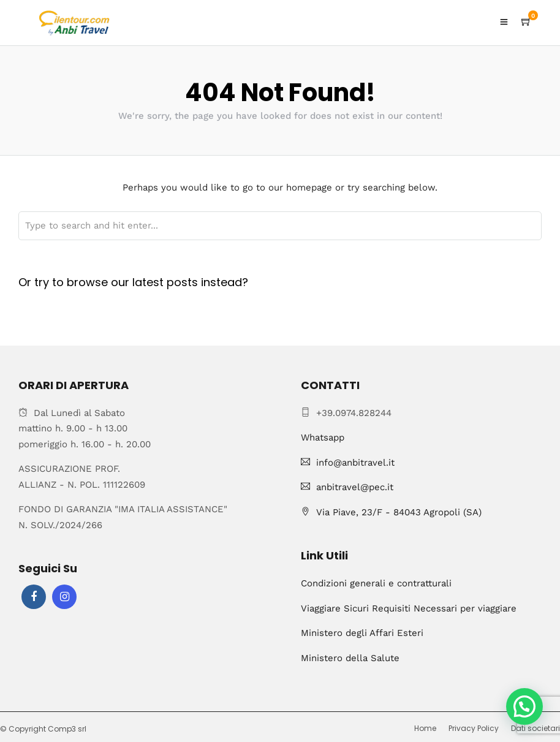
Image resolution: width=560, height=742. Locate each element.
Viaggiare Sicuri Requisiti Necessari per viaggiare (409, 608)
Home (425, 728)
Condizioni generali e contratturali (376, 583)
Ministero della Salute (350, 658)
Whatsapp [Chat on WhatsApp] (323, 437)
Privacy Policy (474, 728)
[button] (524, 706)
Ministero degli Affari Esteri (362, 633)
